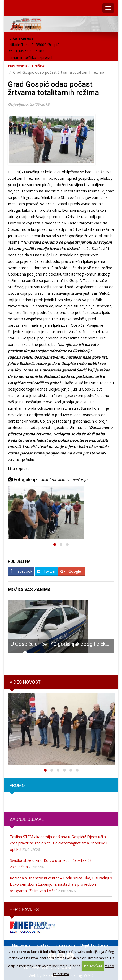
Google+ (72, 571)
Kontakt (43, 945)
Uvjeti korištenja (94, 945)
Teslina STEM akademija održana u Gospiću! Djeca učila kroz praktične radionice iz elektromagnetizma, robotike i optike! (58, 843)
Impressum (65, 945)
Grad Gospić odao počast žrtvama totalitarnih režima (53, 88)
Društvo (39, 66)
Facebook (21, 571)
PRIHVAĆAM (93, 966)
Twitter (46, 571)
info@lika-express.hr (38, 57)
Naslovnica (17, 66)
